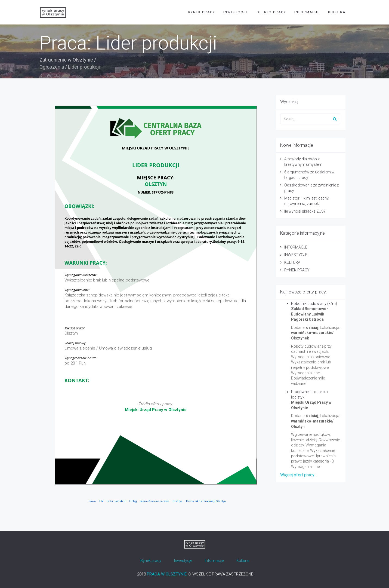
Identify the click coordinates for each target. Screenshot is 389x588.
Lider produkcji (116, 501)
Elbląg (133, 501)
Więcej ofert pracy (297, 475)
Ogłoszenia (52, 67)
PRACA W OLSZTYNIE (167, 574)
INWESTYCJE (236, 12)
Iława (92, 501)
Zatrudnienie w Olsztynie (66, 60)
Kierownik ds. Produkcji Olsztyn (206, 501)
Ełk (101, 501)
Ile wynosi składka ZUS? (305, 211)
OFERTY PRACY (271, 12)
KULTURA (337, 12)
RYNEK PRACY (202, 12)
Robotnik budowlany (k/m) (314, 304)
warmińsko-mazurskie (155, 501)
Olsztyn (177, 501)
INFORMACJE (307, 12)
